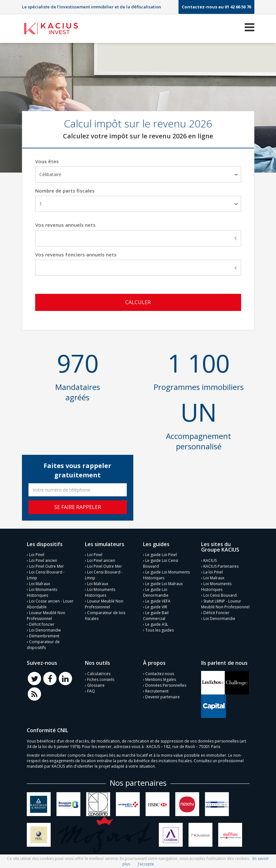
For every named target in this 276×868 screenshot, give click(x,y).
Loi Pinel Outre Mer (46, 565)
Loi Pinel (37, 553)
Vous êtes (47, 161)
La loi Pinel (213, 571)
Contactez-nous (160, 672)
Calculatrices (99, 672)
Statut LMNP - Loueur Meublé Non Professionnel (225, 603)
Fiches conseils (101, 678)
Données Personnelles (166, 684)
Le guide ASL (157, 623)
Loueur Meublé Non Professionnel (46, 614)
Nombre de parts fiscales (65, 191)
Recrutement (157, 690)
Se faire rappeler (78, 505)
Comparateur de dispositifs (43, 643)
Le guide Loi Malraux (164, 582)
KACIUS (210, 559)
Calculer (138, 302)
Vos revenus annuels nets (65, 225)
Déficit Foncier (216, 611)
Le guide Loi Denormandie (156, 591)
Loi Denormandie (45, 629)
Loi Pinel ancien (43, 559)
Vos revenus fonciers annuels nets (76, 254)
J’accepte (146, 864)
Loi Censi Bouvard (220, 594)
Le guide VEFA (158, 600)
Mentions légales (161, 678)
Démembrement (44, 635)
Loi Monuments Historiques (42, 591)
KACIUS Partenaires (221, 565)
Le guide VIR (156, 606)
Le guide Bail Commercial (156, 614)
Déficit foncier (42, 623)
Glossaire (96, 684)
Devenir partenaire (163, 696)
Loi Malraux (40, 582)
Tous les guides (159, 629)
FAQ (91, 690)
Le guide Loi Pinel (161, 553)
